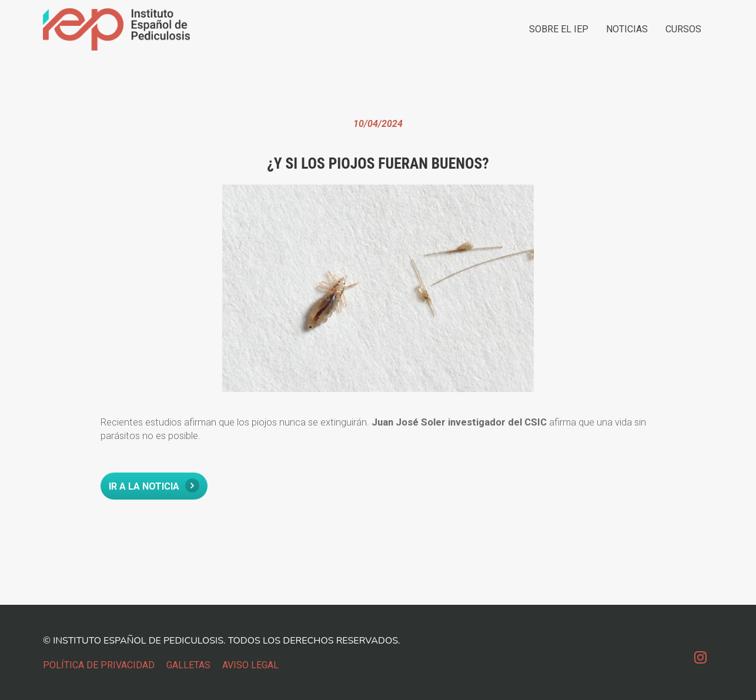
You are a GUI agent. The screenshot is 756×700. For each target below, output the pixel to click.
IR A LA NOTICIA (154, 485)
